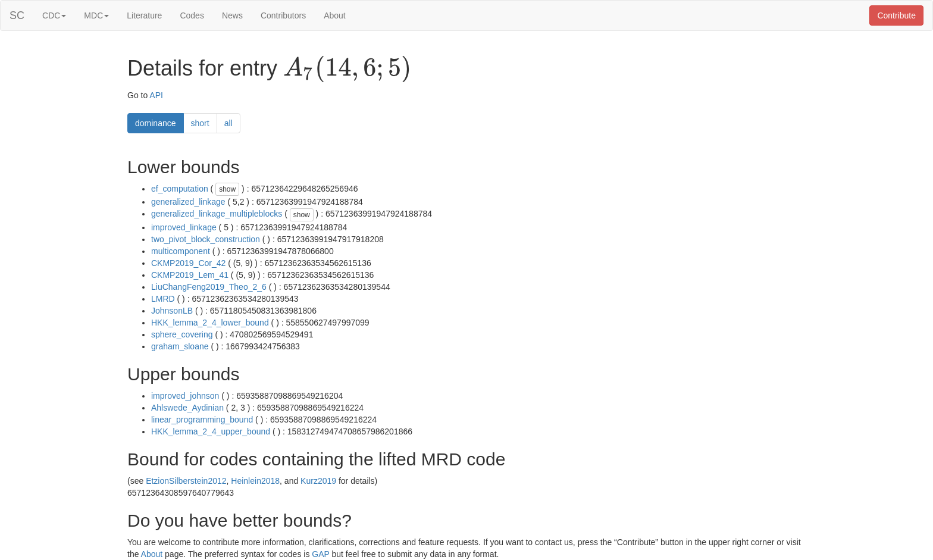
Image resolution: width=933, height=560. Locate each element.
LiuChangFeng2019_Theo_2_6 (209, 287)
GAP (320, 554)
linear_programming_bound (202, 420)
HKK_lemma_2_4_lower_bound (210, 323)
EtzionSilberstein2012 (186, 481)
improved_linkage (184, 227)
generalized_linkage (188, 202)
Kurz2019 (318, 481)
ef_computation (180, 189)
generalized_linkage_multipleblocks (217, 214)
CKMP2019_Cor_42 (188, 263)
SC (17, 15)
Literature (144, 15)
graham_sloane (180, 346)
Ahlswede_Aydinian (187, 408)
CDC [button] (54, 15)
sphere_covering (182, 334)
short (200, 123)
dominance (156, 123)
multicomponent (181, 251)
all (228, 123)
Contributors (283, 15)
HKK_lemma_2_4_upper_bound (211, 431)
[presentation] (347, 69)
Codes (192, 15)
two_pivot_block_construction (206, 239)
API (156, 95)
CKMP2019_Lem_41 (190, 275)
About (335, 15)
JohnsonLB (172, 311)
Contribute (896, 15)
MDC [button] (96, 15)
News (232, 15)
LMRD (163, 299)
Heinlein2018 (255, 481)
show (227, 189)
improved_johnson (185, 396)
